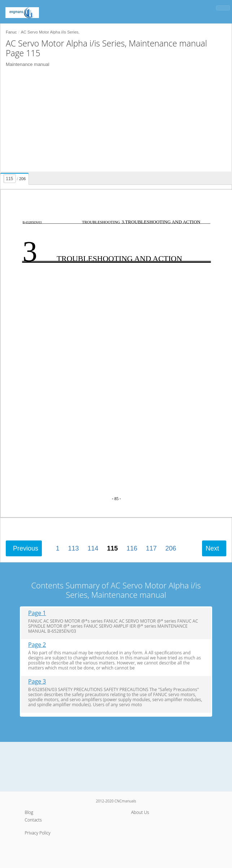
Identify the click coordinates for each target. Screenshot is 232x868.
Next (212, 548)
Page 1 (37, 613)
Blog (29, 812)
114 (93, 548)
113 (74, 548)
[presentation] (15, 178)
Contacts (33, 820)
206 (171, 548)
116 (132, 548)
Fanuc (11, 32)
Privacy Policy (38, 833)
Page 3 (37, 682)
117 (151, 548)
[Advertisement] (113, 121)
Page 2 (37, 645)
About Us (140, 812)
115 (112, 548)
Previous (26, 548)
